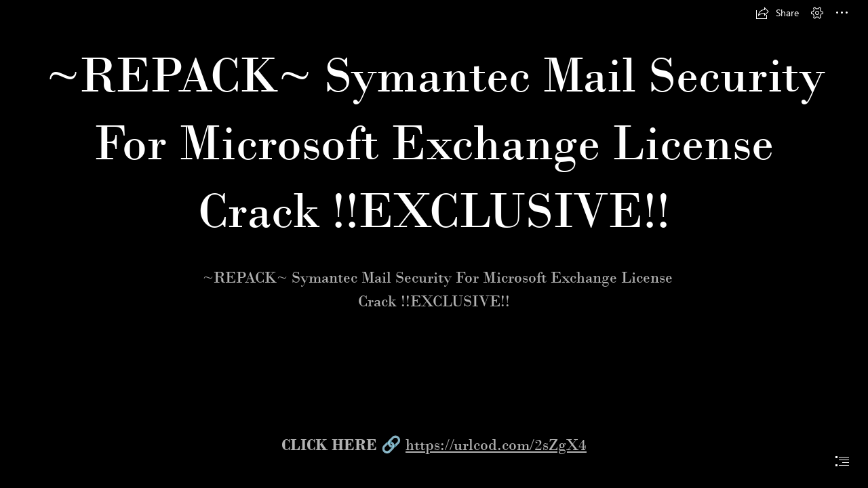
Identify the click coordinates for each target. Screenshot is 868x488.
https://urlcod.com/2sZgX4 (496, 445)
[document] (434, 244)
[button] (777, 13)
